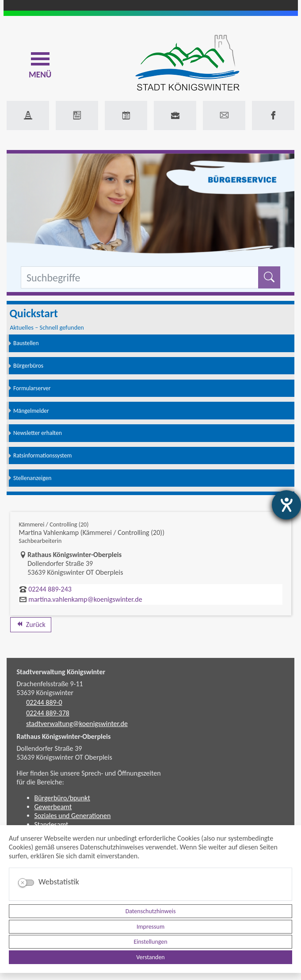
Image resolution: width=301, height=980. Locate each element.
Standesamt (51, 824)
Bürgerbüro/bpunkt (62, 798)
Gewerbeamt (53, 807)
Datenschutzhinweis (151, 911)
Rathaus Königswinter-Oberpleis (64, 736)
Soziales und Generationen (73, 816)
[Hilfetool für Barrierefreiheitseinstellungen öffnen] (286, 505)
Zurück (31, 625)
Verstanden (150, 957)
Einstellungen (150, 942)
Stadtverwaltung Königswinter (61, 672)
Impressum (150, 927)
